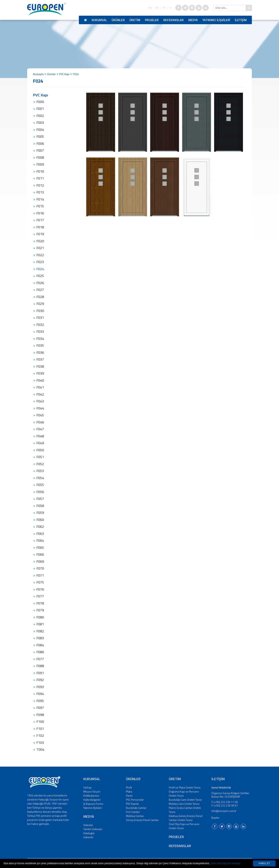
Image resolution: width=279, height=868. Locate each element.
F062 (40, 527)
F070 (40, 568)
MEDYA (193, 20)
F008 (40, 158)
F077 (40, 596)
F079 (40, 610)
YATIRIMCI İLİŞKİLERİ (216, 20)
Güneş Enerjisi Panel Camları (142, 820)
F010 (40, 171)
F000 (40, 102)
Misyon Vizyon (92, 791)
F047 (40, 429)
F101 (40, 729)
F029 (40, 304)
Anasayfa (38, 74)
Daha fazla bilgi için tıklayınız (226, 863)
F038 (40, 366)
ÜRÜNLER (118, 20)
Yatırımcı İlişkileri (93, 808)
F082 (40, 631)
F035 (40, 346)
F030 (40, 311)
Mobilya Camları (135, 816)
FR (164, 8)
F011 (40, 178)
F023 (40, 262)
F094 (40, 694)
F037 (40, 360)
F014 (40, 199)
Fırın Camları (133, 812)
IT (171, 8)
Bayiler (215, 818)
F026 (40, 283)
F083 (40, 638)
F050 (40, 450)
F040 (40, 380)
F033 (40, 332)
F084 (40, 645)
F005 (40, 137)
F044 (40, 408)
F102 (40, 736)
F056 (40, 492)
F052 (40, 464)
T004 (40, 750)
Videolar (88, 825)
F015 (40, 206)
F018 (40, 227)
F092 (40, 680)
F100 (40, 722)
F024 (40, 269)
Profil (129, 787)
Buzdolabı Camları (136, 808)
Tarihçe (87, 787)
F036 (40, 353)
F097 (40, 708)
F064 (40, 541)
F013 (40, 192)
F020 (40, 241)
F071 (40, 575)
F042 (40, 394)
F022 (40, 255)
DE (157, 8)
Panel (129, 796)
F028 (40, 297)
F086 (40, 652)
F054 (40, 478)
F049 (40, 443)
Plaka (129, 791)
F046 (40, 422)
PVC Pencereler (135, 800)
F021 (40, 248)
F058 (40, 506)
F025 (40, 276)
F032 (40, 325)
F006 (40, 144)
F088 (40, 666)
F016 (40, 213)
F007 (40, 151)
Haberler (88, 837)
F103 (40, 743)
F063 (40, 534)
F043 (40, 401)
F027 (40, 290)
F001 (40, 109)
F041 (40, 387)
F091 (40, 673)
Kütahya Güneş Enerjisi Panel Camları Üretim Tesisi (186, 818)
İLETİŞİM (241, 20)
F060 (40, 520)
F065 (40, 548)
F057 (40, 499)
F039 (40, 373)
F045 (40, 415)
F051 (40, 457)
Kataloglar (89, 833)
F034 (40, 339)
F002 (40, 116)
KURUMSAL (99, 20)
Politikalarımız (91, 796)
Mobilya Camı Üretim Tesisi (184, 804)
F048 (40, 436)
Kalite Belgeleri (92, 800)
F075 (40, 582)
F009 (40, 164)
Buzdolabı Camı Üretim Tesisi (185, 800)
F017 (40, 220)
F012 (40, 185)
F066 (40, 555)
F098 (40, 715)
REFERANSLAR (174, 20)
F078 (40, 603)
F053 (40, 471)
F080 (40, 617)
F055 (40, 485)
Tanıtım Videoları (93, 829)
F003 (40, 123)
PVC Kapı (64, 74)
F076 (40, 589)
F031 (40, 318)
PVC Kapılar (132, 804)
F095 (40, 701)
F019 (40, 234)
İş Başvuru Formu (93, 804)
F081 (40, 624)
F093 (40, 687)
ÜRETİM (135, 20)
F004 (40, 130)
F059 (40, 513)
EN (150, 8)
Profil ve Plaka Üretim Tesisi (185, 787)
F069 (40, 562)
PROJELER (152, 20)
